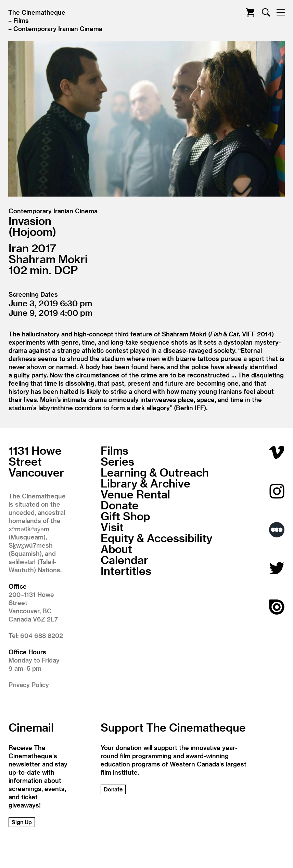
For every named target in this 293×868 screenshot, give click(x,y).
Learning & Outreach (155, 472)
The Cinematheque (37, 12)
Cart (250, 12)
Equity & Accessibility (156, 538)
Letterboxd (277, 530)
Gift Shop (125, 516)
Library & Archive (145, 483)
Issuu (277, 607)
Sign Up (22, 822)
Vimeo (277, 452)
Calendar (124, 560)
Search (266, 12)
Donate (120, 505)
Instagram (277, 491)
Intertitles (126, 571)
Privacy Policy (29, 685)
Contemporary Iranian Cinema (58, 29)
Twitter (277, 568)
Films (21, 20)
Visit (112, 527)
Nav (281, 12)
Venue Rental (135, 494)
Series (117, 461)
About (116, 549)
